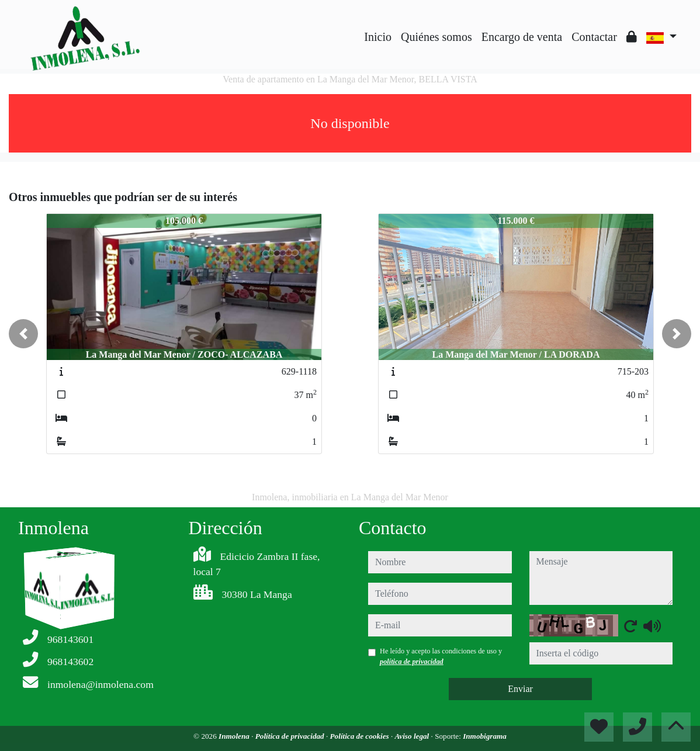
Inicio (378, 37)
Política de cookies (361, 736)
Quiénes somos (436, 37)
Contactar (594, 37)
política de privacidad (412, 662)
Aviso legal (413, 736)
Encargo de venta (522, 37)
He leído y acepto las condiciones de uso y (441, 656)
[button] (23, 334)
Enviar (520, 689)
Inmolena (235, 736)
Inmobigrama (485, 736)
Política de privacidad (291, 736)
